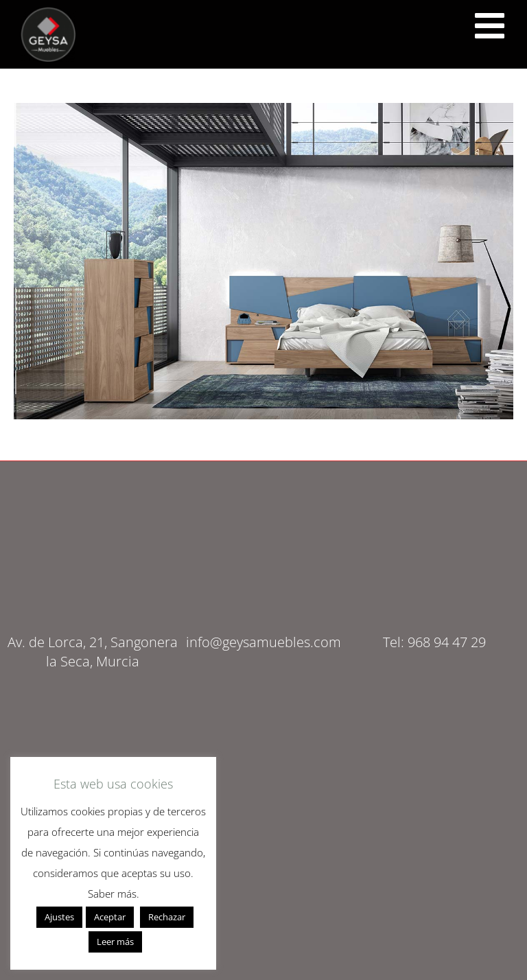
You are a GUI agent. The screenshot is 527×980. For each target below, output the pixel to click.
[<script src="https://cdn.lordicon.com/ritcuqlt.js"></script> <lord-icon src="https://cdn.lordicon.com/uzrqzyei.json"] (489, 26)
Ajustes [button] (59, 917)
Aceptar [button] (110, 917)
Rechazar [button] (167, 917)
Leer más (115, 942)
